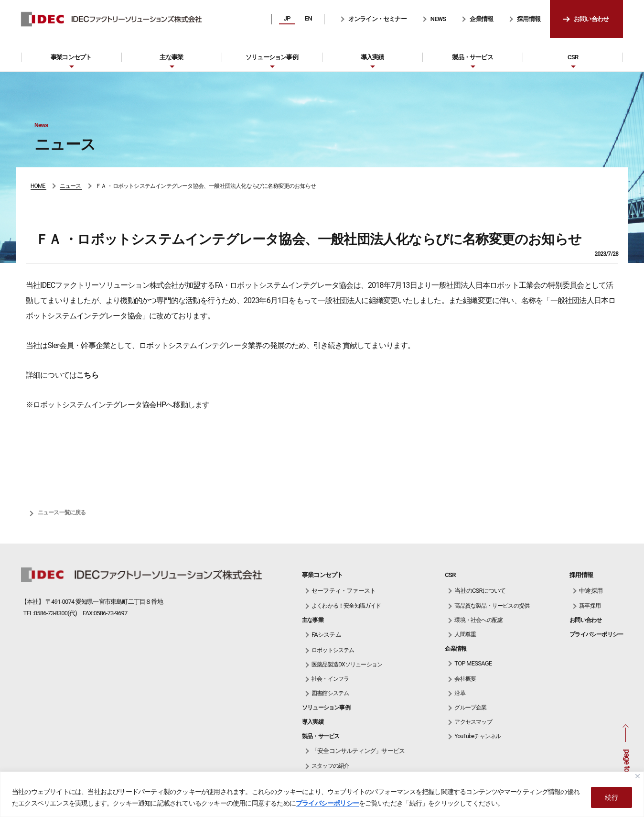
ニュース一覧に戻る (62, 512)
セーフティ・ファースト (343, 591)
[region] (322, 794)
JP (287, 18)
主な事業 (171, 57)
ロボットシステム (333, 650)
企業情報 (481, 19)
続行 (612, 797)
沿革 (460, 693)
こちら (87, 375)
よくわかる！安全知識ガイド (346, 606)
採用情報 (529, 19)
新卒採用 (590, 606)
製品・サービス (472, 57)
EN (308, 18)
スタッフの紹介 (330, 766)
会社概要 (465, 679)
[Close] (638, 776)
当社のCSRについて (480, 591)
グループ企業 (470, 708)
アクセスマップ (473, 722)
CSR (573, 57)
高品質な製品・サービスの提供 (492, 606)
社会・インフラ (330, 679)
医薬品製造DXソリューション (347, 664)
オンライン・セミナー (377, 19)
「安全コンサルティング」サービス (358, 751)
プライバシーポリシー (327, 803)
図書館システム (330, 693)
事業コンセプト (71, 57)
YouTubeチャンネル (478, 736)
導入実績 (372, 57)
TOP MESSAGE (473, 663)
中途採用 (591, 591)
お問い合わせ (591, 19)
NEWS (438, 19)
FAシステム (326, 635)
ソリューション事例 (272, 57)
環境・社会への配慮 (478, 620)
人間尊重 (465, 634)
